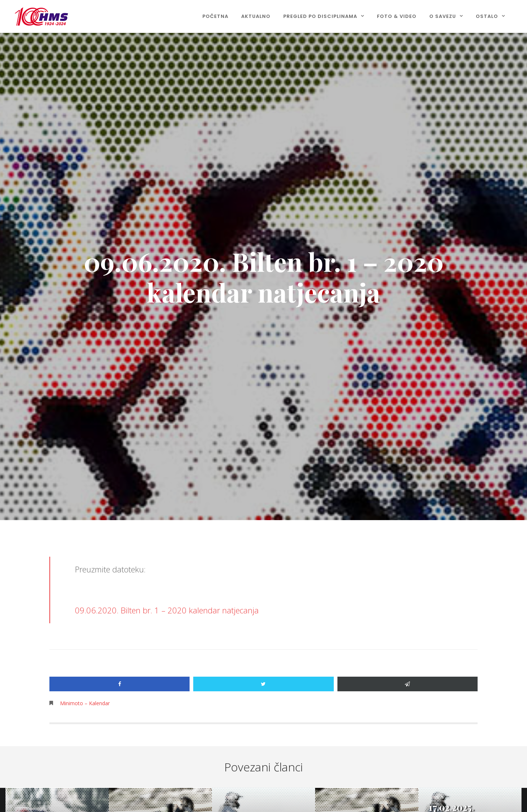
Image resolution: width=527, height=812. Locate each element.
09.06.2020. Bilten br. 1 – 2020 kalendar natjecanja (167, 610)
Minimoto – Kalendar (85, 703)
